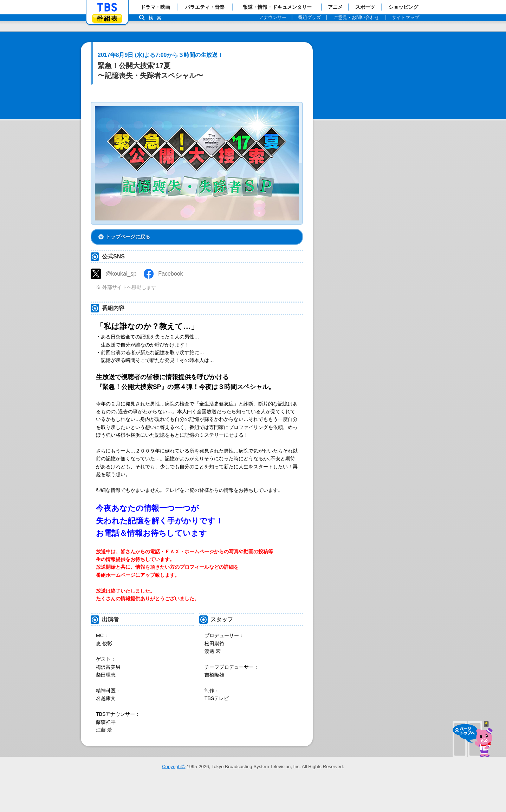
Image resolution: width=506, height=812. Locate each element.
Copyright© (174, 798)
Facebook (170, 305)
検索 (157, 18)
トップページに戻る (128, 268)
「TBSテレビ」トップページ (107, 7)
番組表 (107, 18)
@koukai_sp (121, 305)
